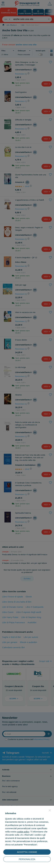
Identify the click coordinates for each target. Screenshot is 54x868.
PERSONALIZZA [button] (27, 859)
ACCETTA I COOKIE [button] (27, 852)
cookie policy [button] (23, 832)
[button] (50, 810)
